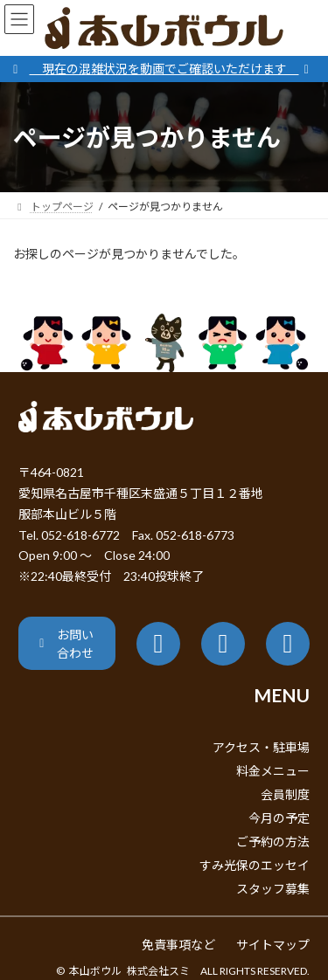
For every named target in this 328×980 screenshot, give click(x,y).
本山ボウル (95, 971)
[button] (67, 643)
